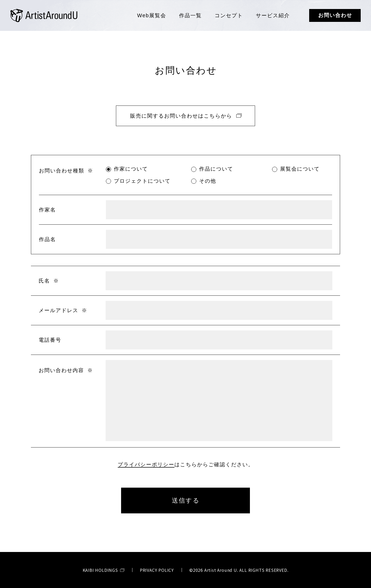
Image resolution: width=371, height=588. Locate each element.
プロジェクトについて (142, 181)
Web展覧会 (152, 15)
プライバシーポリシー (146, 464)
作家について (131, 169)
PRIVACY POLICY (157, 570)
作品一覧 (190, 15)
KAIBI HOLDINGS (100, 570)
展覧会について (300, 169)
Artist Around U (44, 15)
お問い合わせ (335, 15)
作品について (216, 169)
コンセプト (229, 15)
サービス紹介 (273, 15)
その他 (208, 181)
